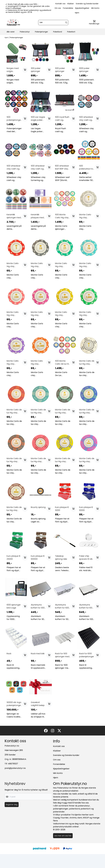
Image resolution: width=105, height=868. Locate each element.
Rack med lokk (38, 654)
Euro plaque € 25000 (14, 557)
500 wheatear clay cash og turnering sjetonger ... (86, 119)
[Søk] (53, 23)
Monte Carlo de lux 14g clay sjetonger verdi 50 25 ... (87, 411)
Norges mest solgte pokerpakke (13, 70)
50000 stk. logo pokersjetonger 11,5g (14, 704)
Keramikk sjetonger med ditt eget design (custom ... (14, 216)
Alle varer (11, 32)
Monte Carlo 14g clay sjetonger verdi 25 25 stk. (62, 265)
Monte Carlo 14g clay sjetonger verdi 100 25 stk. (14, 314)
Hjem (77, 13)
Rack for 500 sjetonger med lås (62, 655)
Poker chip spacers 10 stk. (86, 557)
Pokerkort (71, 32)
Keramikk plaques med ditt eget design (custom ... (37, 216)
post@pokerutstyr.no (15, 768)
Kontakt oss (60, 4)
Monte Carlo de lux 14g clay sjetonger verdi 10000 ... (14, 509)
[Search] (66, 23)
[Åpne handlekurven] (94, 23)
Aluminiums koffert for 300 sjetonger (38, 606)
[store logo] (13, 23)
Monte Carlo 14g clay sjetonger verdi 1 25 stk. (86, 216)
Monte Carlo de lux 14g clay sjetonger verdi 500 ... (38, 460)
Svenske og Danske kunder (87, 4)
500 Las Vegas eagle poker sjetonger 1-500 (38, 119)
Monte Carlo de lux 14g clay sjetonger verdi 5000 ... (87, 460)
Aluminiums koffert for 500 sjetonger (62, 606)
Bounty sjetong (38, 507)
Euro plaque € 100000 (38, 557)
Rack (9, 654)
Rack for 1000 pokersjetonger (87, 655)
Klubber (71, 4)
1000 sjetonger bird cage (14, 606)
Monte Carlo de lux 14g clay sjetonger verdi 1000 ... (63, 460)
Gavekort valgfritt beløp (38, 704)
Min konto (95, 8)
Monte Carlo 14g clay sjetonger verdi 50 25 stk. (86, 265)
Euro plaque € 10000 (86, 509)
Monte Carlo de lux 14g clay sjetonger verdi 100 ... (14, 460)
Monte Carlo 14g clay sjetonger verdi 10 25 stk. (38, 265)
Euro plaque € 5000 (62, 509)
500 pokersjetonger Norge (14, 119)
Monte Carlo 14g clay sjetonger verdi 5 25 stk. (14, 265)
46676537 (13, 764)
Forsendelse (68, 8)
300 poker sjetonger (36, 70)
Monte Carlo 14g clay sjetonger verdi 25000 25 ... (38, 362)
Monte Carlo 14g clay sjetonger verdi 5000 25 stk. (86, 314)
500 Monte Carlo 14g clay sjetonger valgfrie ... (62, 216)
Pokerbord (58, 32)
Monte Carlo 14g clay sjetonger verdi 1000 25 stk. (62, 314)
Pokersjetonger (41, 32)
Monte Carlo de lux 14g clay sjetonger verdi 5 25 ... (14, 411)
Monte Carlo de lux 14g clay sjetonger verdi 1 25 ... (87, 362)
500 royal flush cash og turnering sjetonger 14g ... (62, 119)
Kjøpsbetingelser (82, 8)
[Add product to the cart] (25, 70)
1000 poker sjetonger (84, 70)
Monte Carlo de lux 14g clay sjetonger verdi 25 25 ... (63, 411)
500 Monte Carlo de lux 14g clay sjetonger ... (63, 362)
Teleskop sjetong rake (61, 557)
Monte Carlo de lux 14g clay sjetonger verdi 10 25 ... (38, 411)
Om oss (58, 8)
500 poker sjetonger (60, 70)
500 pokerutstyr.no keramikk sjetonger (86, 167)
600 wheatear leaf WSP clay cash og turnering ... (62, 167)
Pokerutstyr (25, 32)
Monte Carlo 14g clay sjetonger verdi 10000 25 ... (14, 362)
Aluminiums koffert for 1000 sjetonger (86, 606)
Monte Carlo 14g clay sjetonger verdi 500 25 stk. (38, 314)
